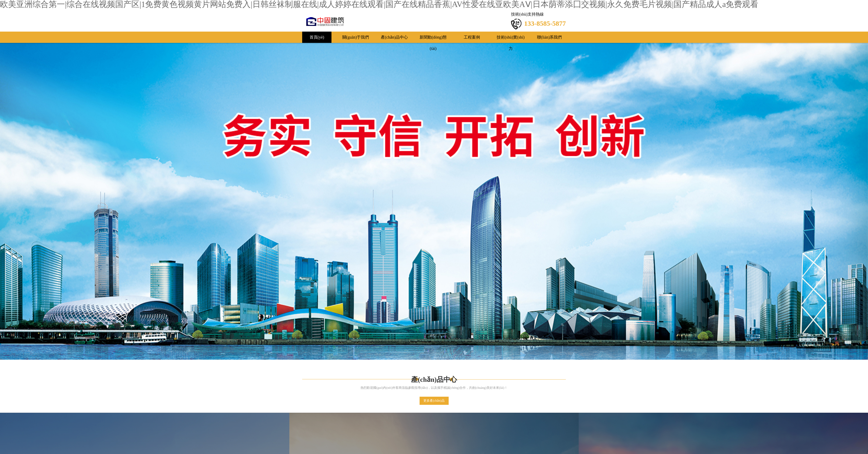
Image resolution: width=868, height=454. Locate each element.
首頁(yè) (317, 37)
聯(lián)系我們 (549, 37)
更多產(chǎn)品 (434, 401)
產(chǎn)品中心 (394, 37)
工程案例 (472, 37)
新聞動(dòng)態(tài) (433, 39)
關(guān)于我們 (356, 37)
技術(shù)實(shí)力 (511, 39)
